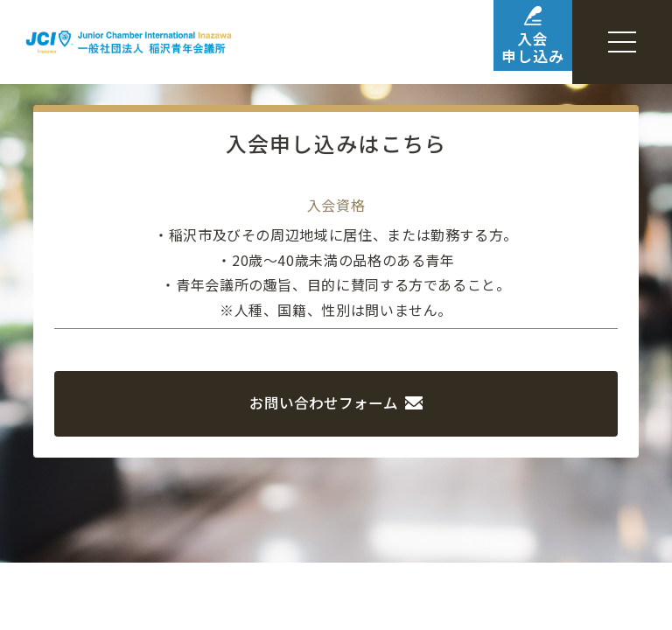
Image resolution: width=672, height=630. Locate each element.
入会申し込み (501, 42)
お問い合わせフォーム (336, 402)
